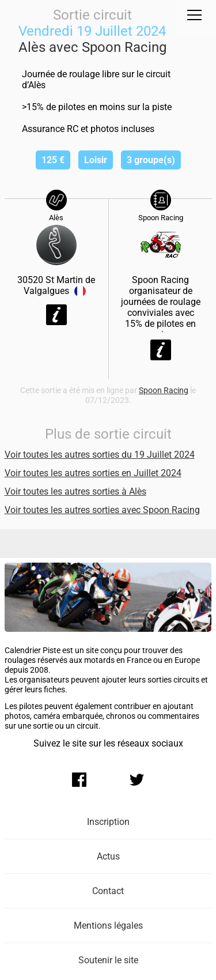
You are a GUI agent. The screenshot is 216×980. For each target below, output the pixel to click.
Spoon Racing (164, 391)
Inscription (108, 822)
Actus (108, 856)
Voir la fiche (56, 315)
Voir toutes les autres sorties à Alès (75, 491)
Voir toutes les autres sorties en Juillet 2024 (93, 473)
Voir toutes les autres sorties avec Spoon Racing (102, 510)
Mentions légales (108, 926)
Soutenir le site (108, 960)
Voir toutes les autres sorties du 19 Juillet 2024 (100, 455)
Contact (108, 891)
